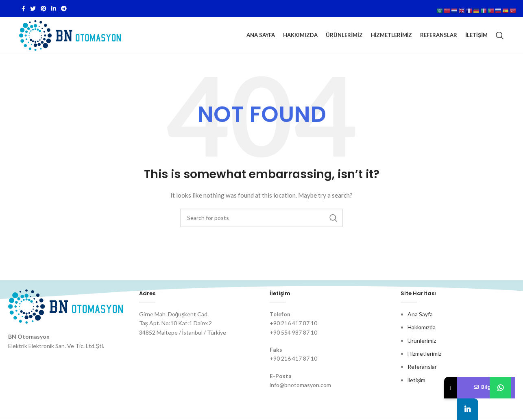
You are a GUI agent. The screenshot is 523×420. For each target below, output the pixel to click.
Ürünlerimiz (422, 341)
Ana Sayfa (420, 314)
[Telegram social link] (64, 9)
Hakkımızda (422, 327)
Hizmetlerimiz (424, 354)
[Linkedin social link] (54, 9)
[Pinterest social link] (44, 9)
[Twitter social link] (33, 9)
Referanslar (422, 367)
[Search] (500, 35)
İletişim (417, 380)
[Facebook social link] (23, 9)
